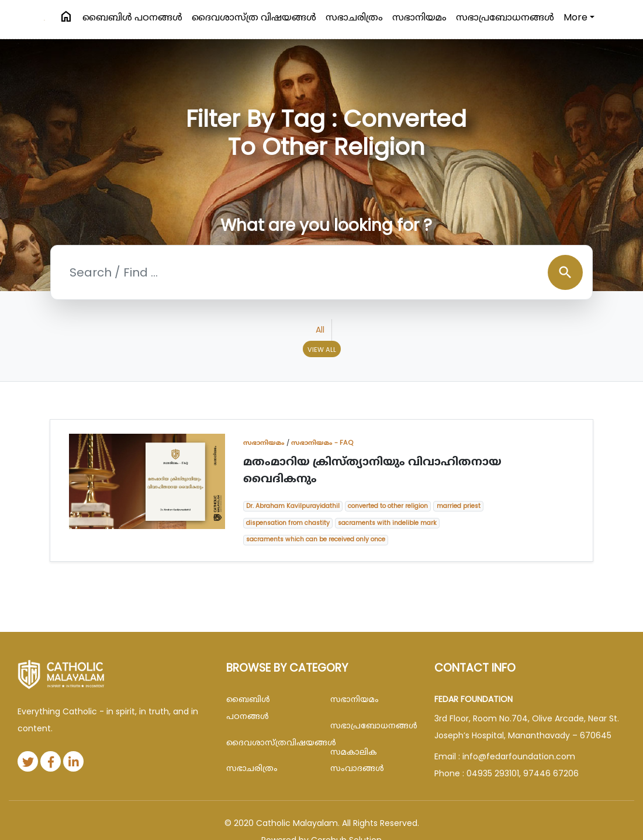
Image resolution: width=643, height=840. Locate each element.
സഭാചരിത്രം (354, 17)
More (575, 17)
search (565, 272)
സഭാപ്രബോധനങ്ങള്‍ (505, 17)
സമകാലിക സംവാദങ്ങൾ (357, 760)
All (320, 330)
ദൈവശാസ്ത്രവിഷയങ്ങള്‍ (269, 742)
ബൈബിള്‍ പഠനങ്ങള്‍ (132, 17)
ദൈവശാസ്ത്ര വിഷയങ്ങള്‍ (254, 17)
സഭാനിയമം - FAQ (322, 443)
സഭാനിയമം (419, 17)
